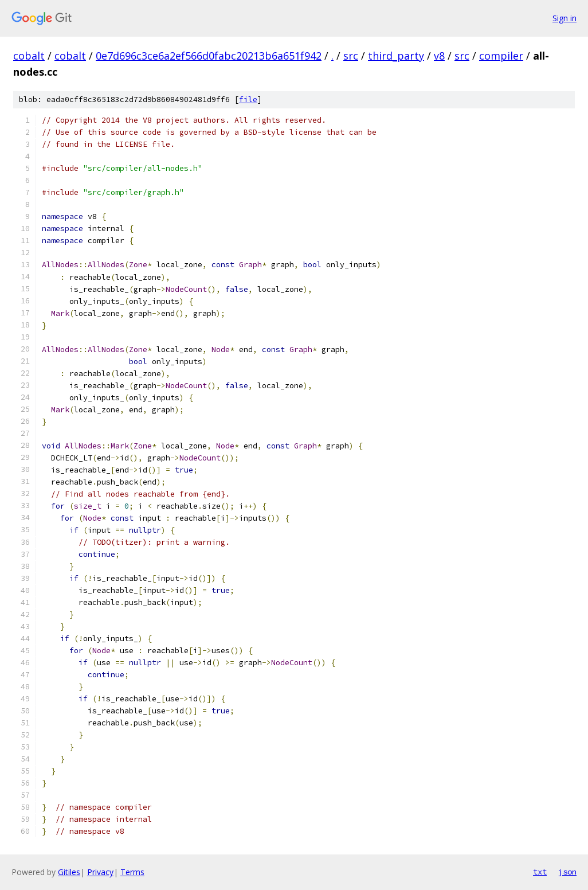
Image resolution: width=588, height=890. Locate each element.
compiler (501, 56)
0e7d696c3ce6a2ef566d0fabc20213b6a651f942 (209, 56)
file (248, 99)
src (351, 56)
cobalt (29, 56)
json (567, 872)
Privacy (100, 872)
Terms (132, 872)
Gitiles (69, 872)
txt (540, 872)
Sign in (565, 18)
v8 (439, 56)
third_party (396, 56)
